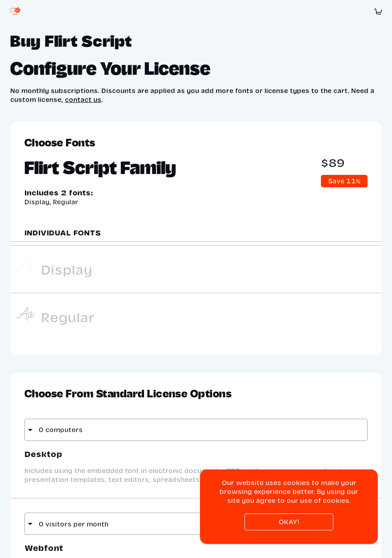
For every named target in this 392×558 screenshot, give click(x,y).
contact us (83, 99)
